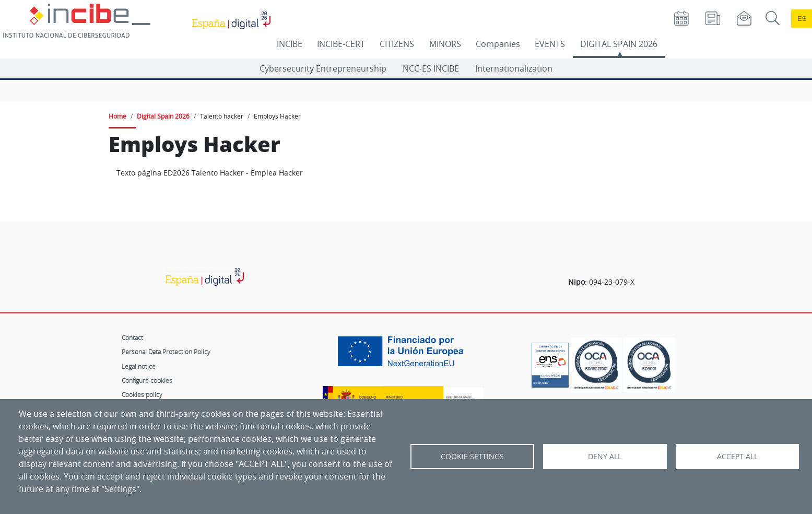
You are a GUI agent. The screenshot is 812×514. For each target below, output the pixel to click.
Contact (132, 337)
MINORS (445, 44)
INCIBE (290, 44)
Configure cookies (147, 380)
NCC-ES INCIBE (431, 68)
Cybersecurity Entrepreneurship (323, 68)
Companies (498, 44)
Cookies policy (142, 394)
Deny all (605, 457)
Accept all (737, 457)
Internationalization (514, 68)
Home (117, 116)
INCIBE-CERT (341, 44)
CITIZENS (397, 44)
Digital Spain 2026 (163, 116)
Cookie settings (472, 457)
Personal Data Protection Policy (166, 352)
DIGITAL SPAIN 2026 (619, 44)
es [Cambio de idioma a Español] (802, 19)
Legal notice (139, 366)
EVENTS (550, 44)
